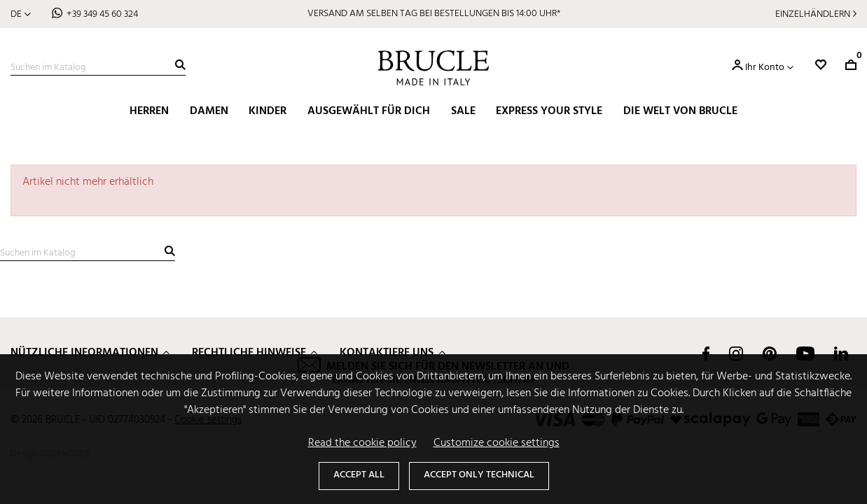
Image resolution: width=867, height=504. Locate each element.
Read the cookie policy (362, 443)
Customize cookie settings (497, 443)
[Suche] (98, 68)
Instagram (736, 353)
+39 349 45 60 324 (102, 14)
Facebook (706, 353)
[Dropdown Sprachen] (21, 14)
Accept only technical (479, 475)
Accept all (359, 475)
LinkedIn (841, 353)
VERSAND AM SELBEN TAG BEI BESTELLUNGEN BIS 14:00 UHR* (434, 14)
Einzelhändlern (813, 14)
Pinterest (770, 353)
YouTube (805, 353)
